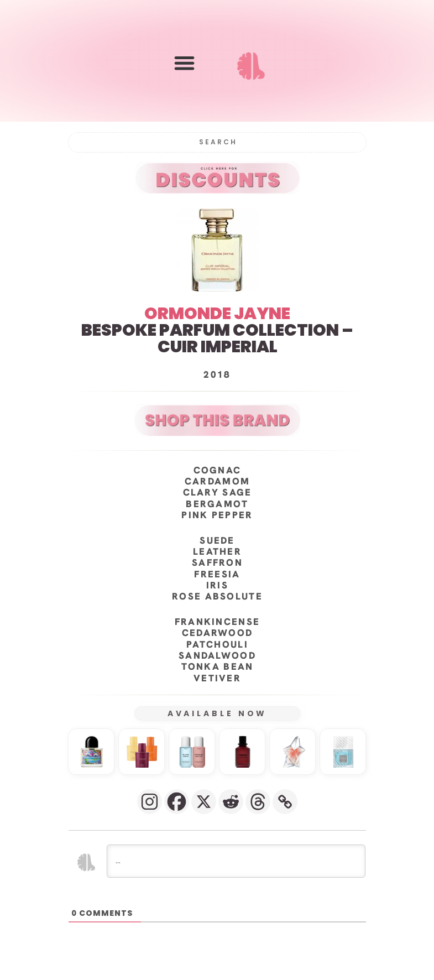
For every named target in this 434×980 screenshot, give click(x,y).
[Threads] (258, 802)
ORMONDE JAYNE (217, 314)
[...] (236, 861)
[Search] (217, 142)
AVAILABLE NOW (217, 713)
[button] (184, 63)
